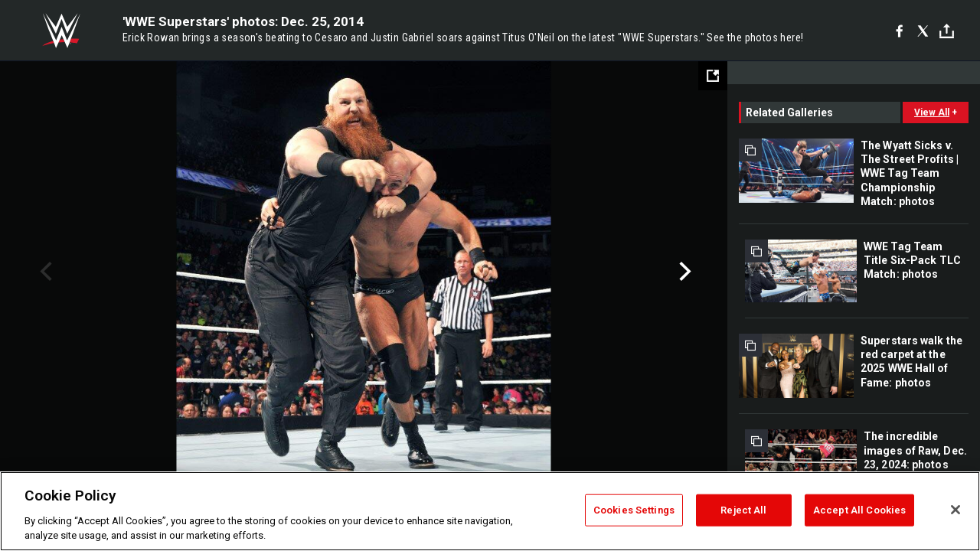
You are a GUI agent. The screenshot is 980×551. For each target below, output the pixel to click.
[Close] (955, 510)
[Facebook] (899, 31)
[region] (490, 511)
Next (683, 272)
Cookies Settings (634, 510)
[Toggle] (947, 31)
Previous (44, 272)
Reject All (743, 510)
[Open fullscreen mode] (713, 76)
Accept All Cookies (859, 510)
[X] (923, 31)
